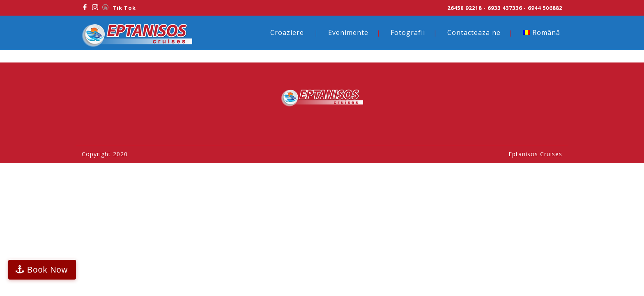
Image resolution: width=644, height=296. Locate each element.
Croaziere (287, 32)
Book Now (47, 270)
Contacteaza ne (474, 32)
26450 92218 (465, 8)
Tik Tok (124, 8)
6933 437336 (505, 8)
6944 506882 (545, 8)
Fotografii (408, 32)
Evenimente (348, 32)
